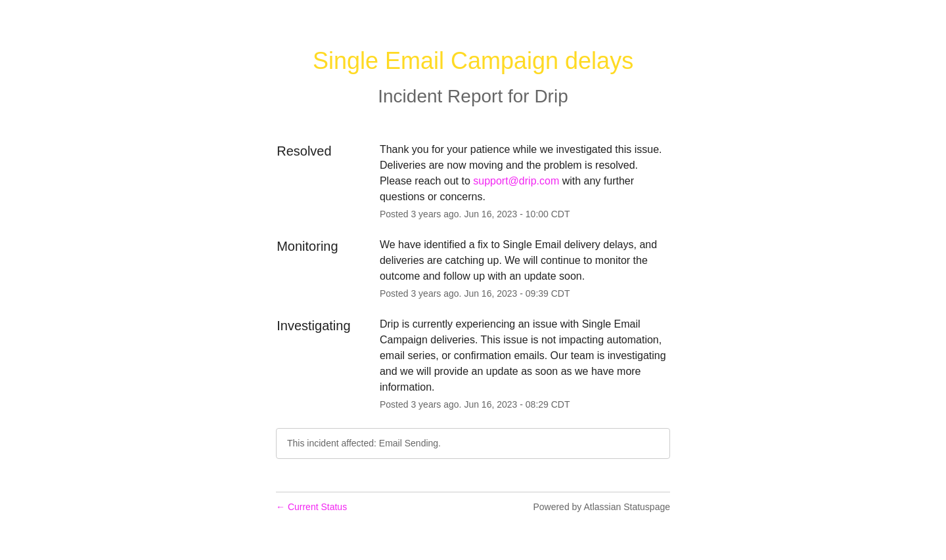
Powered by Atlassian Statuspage (601, 507)
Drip (551, 96)
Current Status (311, 507)
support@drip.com (516, 181)
